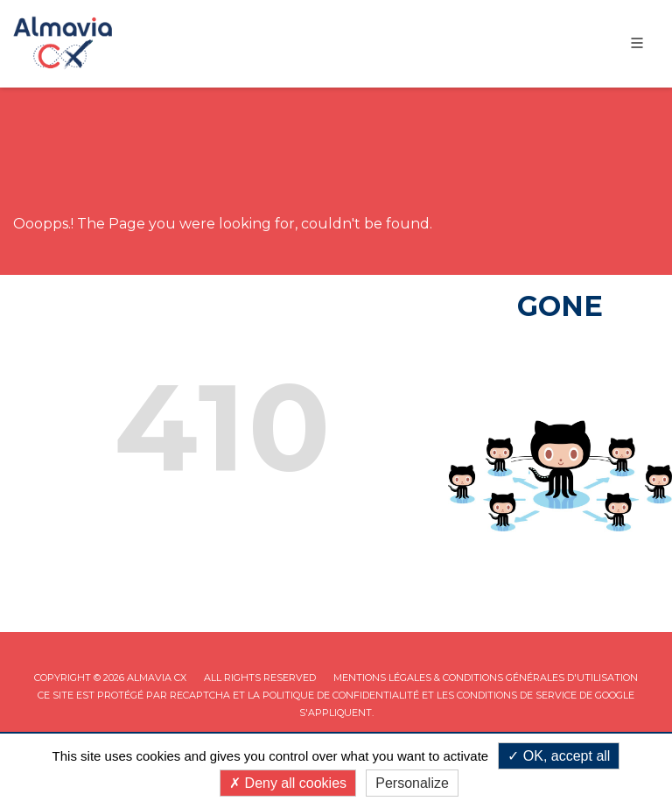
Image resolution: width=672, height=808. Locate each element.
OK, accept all (559, 756)
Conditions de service (517, 695)
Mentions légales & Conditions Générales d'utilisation (486, 678)
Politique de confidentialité (341, 695)
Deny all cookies (288, 783)
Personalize (412, 783)
